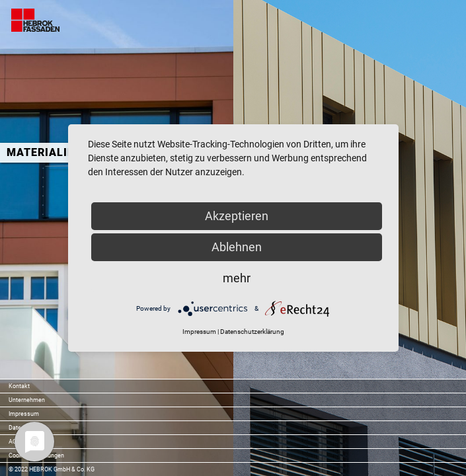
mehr (237, 278)
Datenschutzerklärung (252, 332)
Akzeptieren (237, 216)
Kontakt (19, 386)
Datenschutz (25, 428)
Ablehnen (237, 247)
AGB (15, 442)
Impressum (24, 414)
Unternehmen (27, 400)
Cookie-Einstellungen (36, 456)
